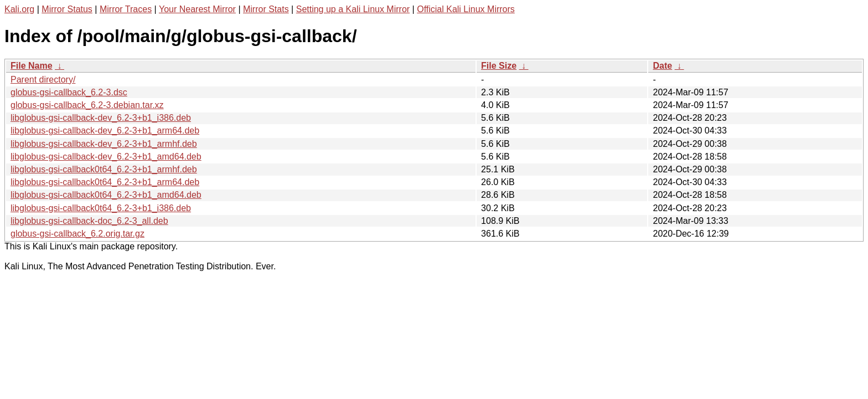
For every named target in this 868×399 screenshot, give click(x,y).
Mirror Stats (266, 9)
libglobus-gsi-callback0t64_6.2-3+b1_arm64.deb (105, 182)
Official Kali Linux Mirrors (466, 9)
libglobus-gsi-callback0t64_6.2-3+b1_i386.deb (101, 208)
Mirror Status (67, 9)
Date (662, 66)
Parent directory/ (43, 80)
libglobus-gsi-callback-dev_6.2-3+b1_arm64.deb (105, 131)
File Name (32, 66)
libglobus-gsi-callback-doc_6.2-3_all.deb (89, 221)
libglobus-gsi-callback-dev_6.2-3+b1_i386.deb (101, 118)
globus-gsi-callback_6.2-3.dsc (69, 92)
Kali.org (19, 9)
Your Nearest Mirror (197, 9)
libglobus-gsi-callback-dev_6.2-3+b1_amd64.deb (106, 157)
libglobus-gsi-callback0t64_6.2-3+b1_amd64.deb (106, 195)
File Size (499, 66)
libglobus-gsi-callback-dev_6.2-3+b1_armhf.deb (104, 144)
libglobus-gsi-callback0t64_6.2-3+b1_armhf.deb (104, 169)
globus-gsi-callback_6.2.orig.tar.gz (77, 234)
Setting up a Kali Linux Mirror (353, 9)
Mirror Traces (126, 9)
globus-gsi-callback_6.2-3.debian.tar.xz (87, 105)
